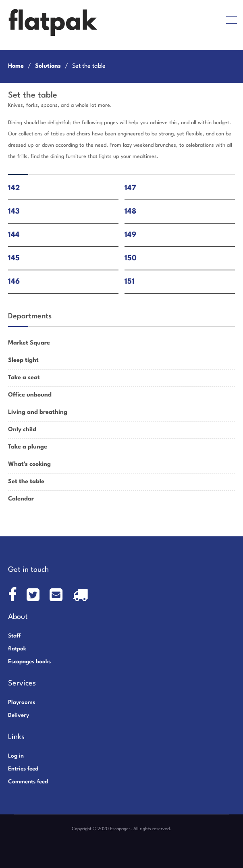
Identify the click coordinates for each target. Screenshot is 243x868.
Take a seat (24, 378)
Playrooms (22, 702)
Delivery (19, 715)
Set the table (26, 482)
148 (130, 212)
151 (130, 282)
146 (14, 282)
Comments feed (28, 782)
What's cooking (29, 464)
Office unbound (30, 395)
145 (14, 258)
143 (14, 212)
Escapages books (29, 662)
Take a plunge (28, 447)
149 (130, 235)
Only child (22, 430)
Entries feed (23, 769)
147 (130, 188)
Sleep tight (23, 360)
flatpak (17, 649)
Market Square (29, 343)
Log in (16, 756)
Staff (14, 636)
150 (131, 258)
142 (14, 188)
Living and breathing (38, 412)
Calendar (21, 499)
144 (14, 235)
